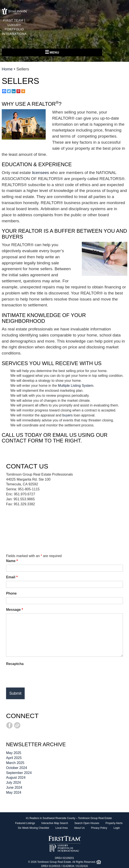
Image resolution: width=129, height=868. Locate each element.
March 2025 (15, 763)
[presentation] (39, 676)
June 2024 (14, 788)
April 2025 (14, 758)
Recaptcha (15, 664)
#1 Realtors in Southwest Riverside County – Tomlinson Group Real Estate (69, 818)
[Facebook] (4, 91)
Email (12, 577)
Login (117, 828)
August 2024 (16, 778)
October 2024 (17, 768)
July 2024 (14, 783)
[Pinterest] (18, 91)
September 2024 (19, 773)
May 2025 (14, 753)
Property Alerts (114, 823)
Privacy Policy (99, 828)
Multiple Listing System (76, 386)
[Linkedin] (14, 91)
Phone (11, 593)
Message (15, 610)
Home (7, 69)
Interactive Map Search (55, 823)
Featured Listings (25, 823)
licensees (41, 173)
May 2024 (14, 792)
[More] (23, 91)
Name (12, 561)
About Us (79, 828)
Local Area (62, 828)
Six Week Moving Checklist (33, 828)
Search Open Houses (87, 823)
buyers (68, 415)
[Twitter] (9, 91)
